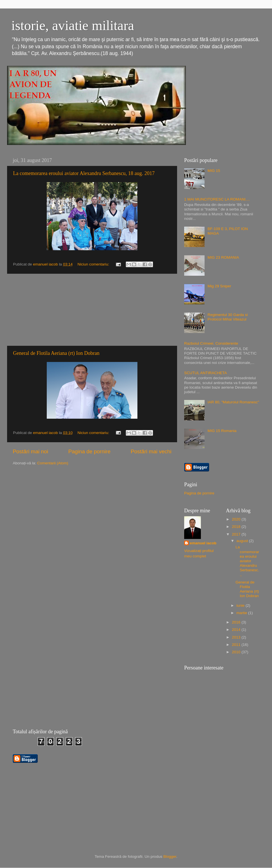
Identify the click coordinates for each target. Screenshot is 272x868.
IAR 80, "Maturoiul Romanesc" (233, 402)
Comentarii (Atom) (53, 463)
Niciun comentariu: (94, 264)
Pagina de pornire (89, 451)
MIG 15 (214, 171)
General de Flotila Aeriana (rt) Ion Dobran (56, 353)
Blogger (170, 857)
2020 (237, 519)
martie (242, 613)
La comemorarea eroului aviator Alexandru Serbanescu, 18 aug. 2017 (84, 173)
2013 (237, 637)
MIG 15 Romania (222, 431)
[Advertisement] (92, 310)
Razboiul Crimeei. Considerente (211, 343)
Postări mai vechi (151, 451)
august (243, 541)
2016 (237, 622)
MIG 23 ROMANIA (223, 257)
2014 (237, 630)
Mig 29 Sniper (219, 286)
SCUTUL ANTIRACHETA (206, 373)
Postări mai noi (30, 451)
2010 (237, 652)
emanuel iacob (203, 543)
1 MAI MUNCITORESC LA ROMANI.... (217, 199)
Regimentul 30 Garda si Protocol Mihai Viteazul (228, 317)
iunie (241, 605)
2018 (237, 527)
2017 (237, 534)
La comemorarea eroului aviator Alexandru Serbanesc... (247, 561)
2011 (237, 645)
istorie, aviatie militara (73, 25)
